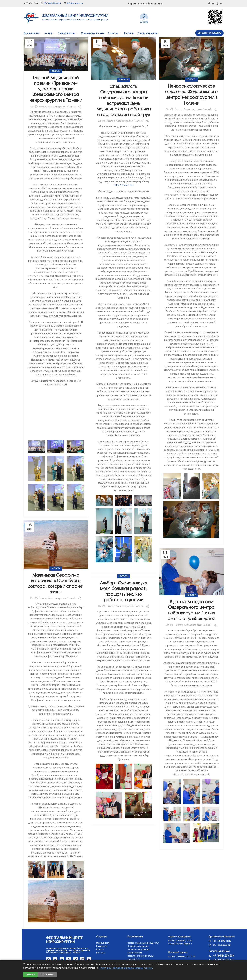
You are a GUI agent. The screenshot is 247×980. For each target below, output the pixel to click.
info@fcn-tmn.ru (75, 3)
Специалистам (113, 953)
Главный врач (81, 943)
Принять (30, 975)
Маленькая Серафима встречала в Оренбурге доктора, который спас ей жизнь (56, 584)
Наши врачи (80, 946)
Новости (56, 71)
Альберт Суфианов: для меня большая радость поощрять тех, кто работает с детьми (124, 592)
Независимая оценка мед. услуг (121, 943)
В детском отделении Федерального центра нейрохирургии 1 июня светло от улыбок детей (191, 611)
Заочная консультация (117, 949)
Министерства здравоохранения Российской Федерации (75, 20)
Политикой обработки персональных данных (126, 968)
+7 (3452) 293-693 (52, 3)
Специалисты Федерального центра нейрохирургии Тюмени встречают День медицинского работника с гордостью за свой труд (124, 101)
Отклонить (48, 975)
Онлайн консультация (116, 946)
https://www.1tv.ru (124, 185)
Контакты (79, 953)
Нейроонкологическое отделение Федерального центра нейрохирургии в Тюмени (191, 95)
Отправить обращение (209, 33)
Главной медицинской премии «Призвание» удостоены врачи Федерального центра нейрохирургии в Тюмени (56, 89)
